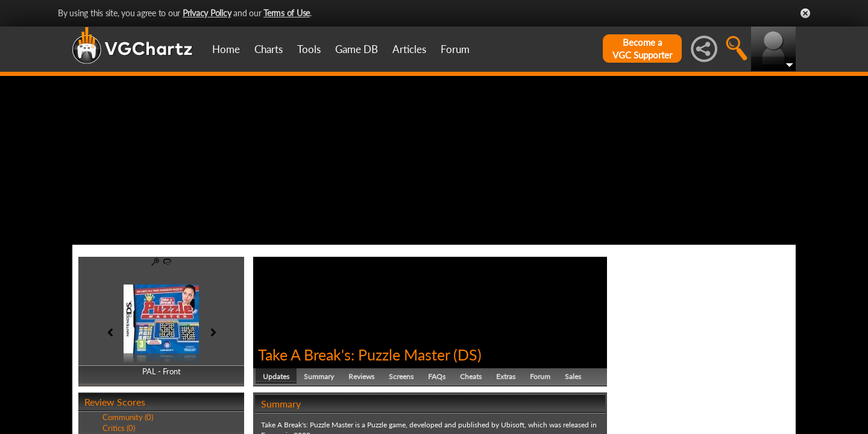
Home (226, 49)
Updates (276, 376)
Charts (269, 49)
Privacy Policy (207, 13)
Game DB (357, 49)
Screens (401, 376)
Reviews (361, 376)
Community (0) (128, 417)
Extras (506, 376)
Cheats (471, 376)
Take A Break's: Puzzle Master (354, 354)
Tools (309, 49)
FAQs (437, 376)
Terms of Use (287, 13)
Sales (573, 376)
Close (805, 13)
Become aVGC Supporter (642, 49)
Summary (319, 376)
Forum (455, 49)
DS (467, 354)
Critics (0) (119, 428)
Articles (409, 49)
